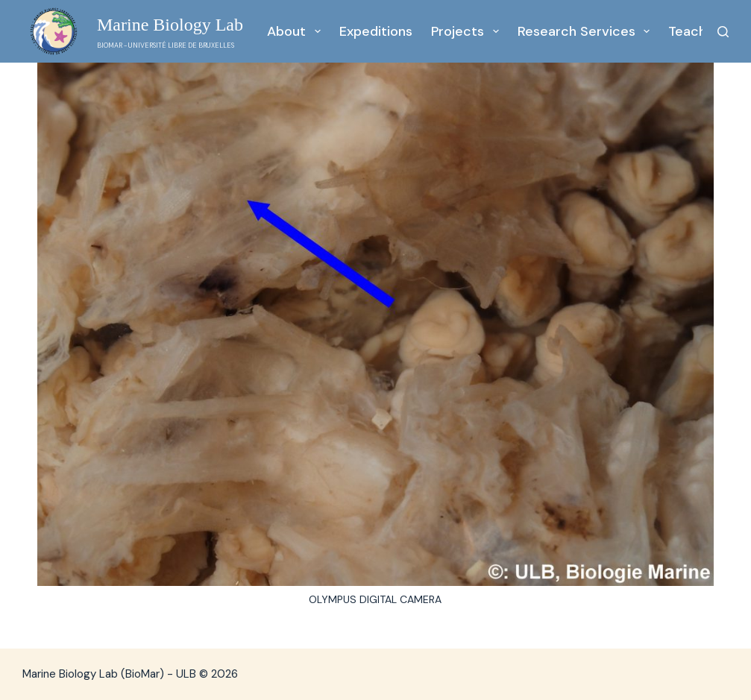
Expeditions (376, 31)
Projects (468, 32)
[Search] (723, 32)
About (297, 32)
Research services (587, 32)
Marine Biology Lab (170, 25)
